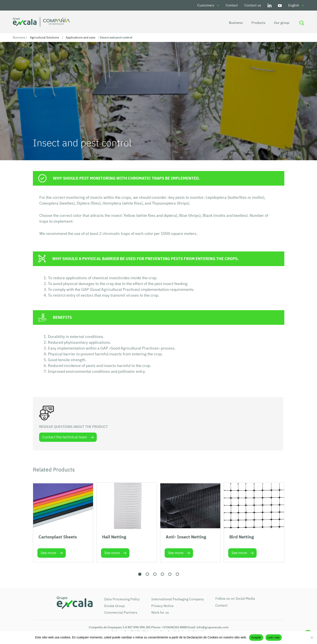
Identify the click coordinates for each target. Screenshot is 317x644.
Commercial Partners (121, 612)
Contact (232, 5)
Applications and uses (81, 37)
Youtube (280, 5)
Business (235, 23)
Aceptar (256, 637)
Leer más (274, 637)
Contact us (253, 5)
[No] (312, 638)
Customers (206, 5)
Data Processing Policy (122, 599)
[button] (140, 574)
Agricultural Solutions (44, 37)
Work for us (160, 612)
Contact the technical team (65, 437)
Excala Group (114, 606)
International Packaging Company (178, 599)
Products (258, 23)
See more (48, 553)
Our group (281, 23)
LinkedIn (270, 5)
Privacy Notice (162, 606)
